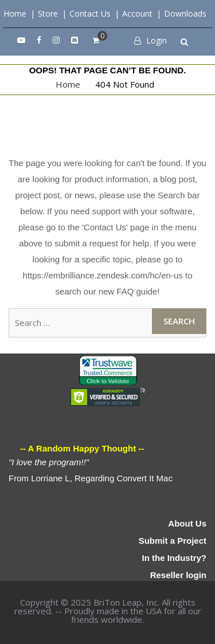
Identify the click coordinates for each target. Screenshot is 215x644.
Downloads (185, 13)
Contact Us (90, 13)
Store (48, 13)
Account (137, 13)
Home (15, 13)
